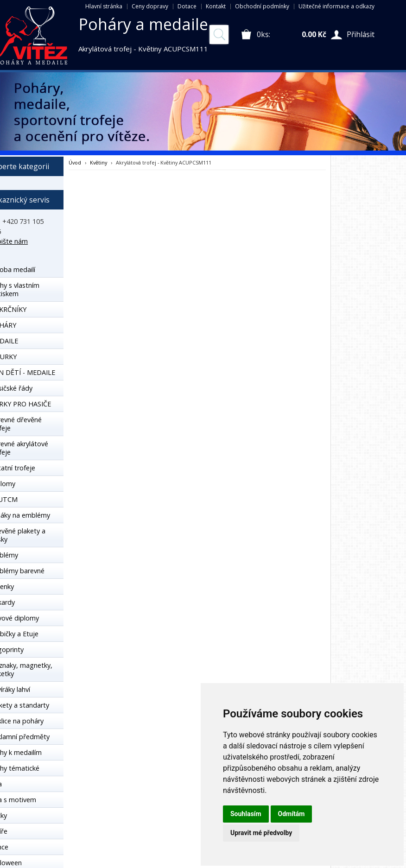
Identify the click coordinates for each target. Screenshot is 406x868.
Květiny (98, 162)
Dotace (187, 6)
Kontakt (216, 6)
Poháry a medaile (143, 24)
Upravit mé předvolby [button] (261, 833)
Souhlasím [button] (246, 814)
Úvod (75, 162)
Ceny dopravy (150, 6)
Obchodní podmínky (262, 6)
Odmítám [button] (292, 814)
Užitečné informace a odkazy (336, 6)
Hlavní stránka (104, 6)
